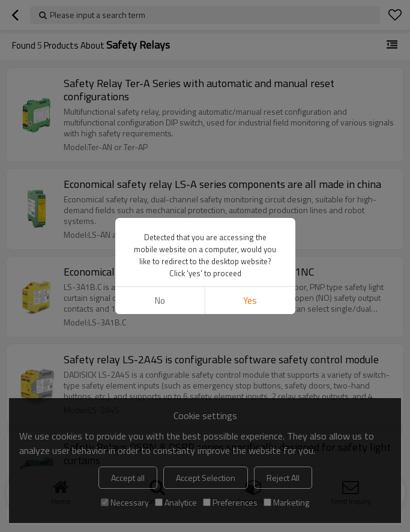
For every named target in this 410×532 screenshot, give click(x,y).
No (160, 301)
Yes (250, 301)
